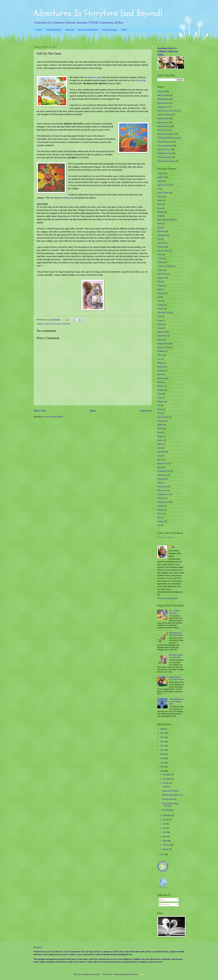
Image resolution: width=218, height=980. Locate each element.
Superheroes (162, 475)
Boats (159, 224)
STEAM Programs (165, 142)
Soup (159, 456)
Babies (160, 200)
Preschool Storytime (62, 324)
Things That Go (163, 494)
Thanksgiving (163, 487)
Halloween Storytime (170, 791)
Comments (164, 905)
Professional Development (168, 138)
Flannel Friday (163, 119)
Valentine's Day (163, 502)
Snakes (160, 444)
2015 (162, 855)
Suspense (161, 479)
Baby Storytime (163, 95)
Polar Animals (163, 417)
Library (160, 355)
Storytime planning (165, 146)
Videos (124, 30)
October (166, 783)
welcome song (94, 77)
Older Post (146, 411)
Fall (52, 324)
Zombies (161, 521)
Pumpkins (161, 421)
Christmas (161, 247)
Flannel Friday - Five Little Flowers (177, 678)
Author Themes (163, 193)
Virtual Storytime (164, 157)
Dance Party (162, 274)
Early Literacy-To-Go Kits (168, 111)
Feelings (161, 305)
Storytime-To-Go (164, 149)
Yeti (159, 518)
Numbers (161, 390)
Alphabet (161, 173)
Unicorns (161, 498)
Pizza (159, 413)
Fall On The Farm (169, 799)
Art (159, 189)
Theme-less (162, 490)
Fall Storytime (168, 810)
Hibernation (162, 336)
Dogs (159, 282)
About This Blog (53, 30)
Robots (160, 429)
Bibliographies (163, 99)
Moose (160, 374)
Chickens (161, 243)
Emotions (161, 293)
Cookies (160, 258)
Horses (160, 340)
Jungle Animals (163, 344)
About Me (70, 30)
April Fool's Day (164, 185)
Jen (173, 547)
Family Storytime (164, 115)
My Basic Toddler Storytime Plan (176, 656)
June (165, 828)
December (167, 775)
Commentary (162, 107)
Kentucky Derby (164, 347)
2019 (162, 758)
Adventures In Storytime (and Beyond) (98, 13)
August (166, 820)
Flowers (160, 309)
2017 (162, 767)
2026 (162, 729)
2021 (162, 750)
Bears (159, 208)
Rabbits (160, 425)
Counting (161, 262)
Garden (160, 324)
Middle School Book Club (172, 795)
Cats (159, 239)
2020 (162, 754)
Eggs (159, 289)
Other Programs (164, 126)
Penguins (161, 402)
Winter (160, 510)
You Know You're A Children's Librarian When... (168, 51)
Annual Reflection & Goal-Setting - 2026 (176, 701)
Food (159, 316)
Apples (160, 181)
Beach (160, 204)
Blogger (142, 974)
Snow (159, 448)
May (165, 832)
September (167, 815)
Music (160, 382)
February (166, 845)
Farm (159, 301)
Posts (162, 900)
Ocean (160, 394)
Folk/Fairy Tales (164, 313)
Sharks (160, 440)
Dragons (161, 286)
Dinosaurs (161, 278)
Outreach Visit (163, 130)
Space (160, 460)
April (165, 836)
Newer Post (40, 411)
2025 (162, 733)
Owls (159, 398)
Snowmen (161, 452)
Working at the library (166, 161)
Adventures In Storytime (166, 537)
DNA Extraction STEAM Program (176, 634)
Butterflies (161, 231)
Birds (159, 216)
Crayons (161, 270)
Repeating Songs (109, 30)
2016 (162, 771)
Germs (160, 328)
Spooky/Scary (163, 463)
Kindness (161, 351)
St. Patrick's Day (164, 471)
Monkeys (161, 367)
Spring (160, 467)
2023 (162, 742)
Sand (159, 432)
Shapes (160, 436)
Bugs (159, 228)
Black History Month (166, 220)
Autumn (46, 324)
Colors (160, 255)
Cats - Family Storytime (174, 612)
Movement (162, 378)
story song (141, 80)
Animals (161, 177)
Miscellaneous (163, 122)
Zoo (159, 525)
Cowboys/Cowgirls (165, 266)
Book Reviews (163, 103)
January (166, 849)
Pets (159, 405)
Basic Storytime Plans (88, 30)
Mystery (161, 386)
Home (39, 30)
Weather (161, 506)
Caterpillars (162, 235)
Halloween (162, 332)
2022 (162, 746)
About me (161, 91)
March (165, 841)
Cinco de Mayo (163, 251)
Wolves (160, 514)
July (165, 824)
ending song (68, 198)
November (167, 779)
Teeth (159, 483)
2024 (162, 737)
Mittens (160, 363)
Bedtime (161, 212)
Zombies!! (166, 787)
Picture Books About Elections (170, 805)
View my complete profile (168, 598)
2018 (162, 763)
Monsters (161, 371)
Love (159, 359)
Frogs (159, 320)
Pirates (160, 409)
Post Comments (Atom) (54, 417)
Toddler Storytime (164, 153)
